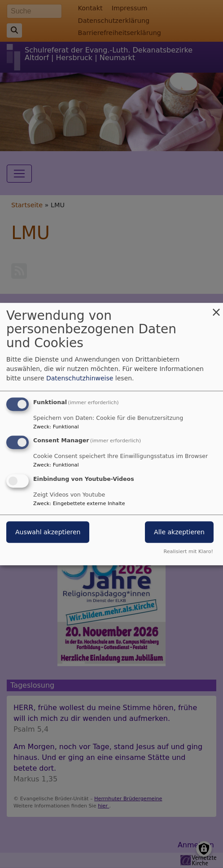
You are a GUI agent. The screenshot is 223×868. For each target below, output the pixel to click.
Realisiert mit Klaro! (188, 552)
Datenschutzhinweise (80, 378)
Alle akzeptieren (179, 532)
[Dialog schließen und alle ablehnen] (216, 308)
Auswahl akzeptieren (48, 532)
